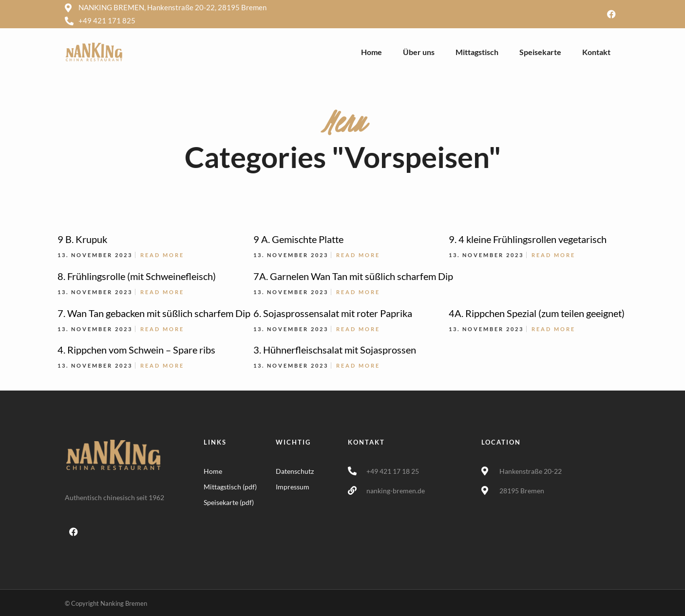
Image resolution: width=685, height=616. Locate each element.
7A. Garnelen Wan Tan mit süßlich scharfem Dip (353, 276)
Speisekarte (540, 52)
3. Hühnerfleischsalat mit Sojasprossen (335, 350)
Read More (162, 255)
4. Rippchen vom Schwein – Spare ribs (136, 350)
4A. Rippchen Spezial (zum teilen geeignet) (537, 313)
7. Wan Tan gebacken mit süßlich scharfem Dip (154, 313)
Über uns (419, 52)
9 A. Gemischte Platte (298, 239)
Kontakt (596, 52)
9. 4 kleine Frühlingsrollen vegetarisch (528, 239)
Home (371, 52)
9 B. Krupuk (82, 239)
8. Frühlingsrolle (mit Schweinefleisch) (137, 276)
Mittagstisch (477, 52)
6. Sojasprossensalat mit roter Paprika (333, 313)
